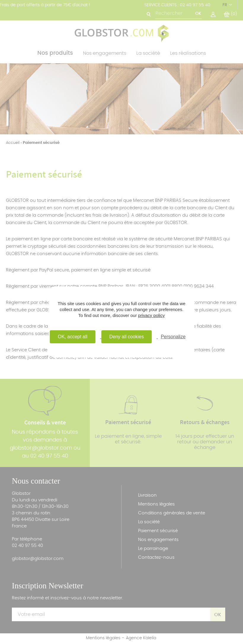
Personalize (173, 337)
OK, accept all (73, 337)
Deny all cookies (127, 337)
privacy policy (151, 315)
